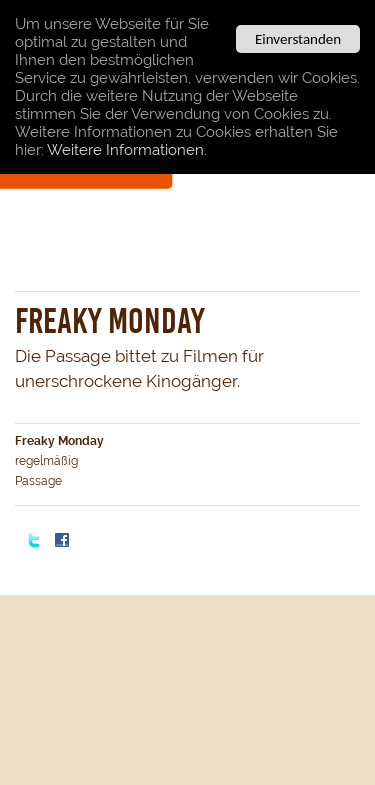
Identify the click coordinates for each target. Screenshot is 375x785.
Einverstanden (298, 39)
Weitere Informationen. (127, 150)
